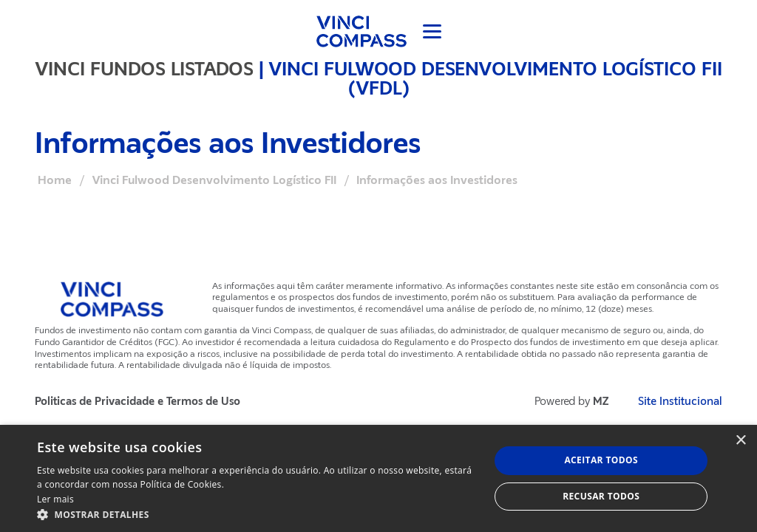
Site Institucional (680, 402)
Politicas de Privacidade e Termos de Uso (138, 402)
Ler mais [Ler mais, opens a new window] (55, 499)
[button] (257, 514)
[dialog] (378, 478)
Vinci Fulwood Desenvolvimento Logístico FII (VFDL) (496, 78)
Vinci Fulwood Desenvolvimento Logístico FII (214, 180)
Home (55, 180)
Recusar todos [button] (601, 496)
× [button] (740, 441)
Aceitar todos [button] (601, 460)
